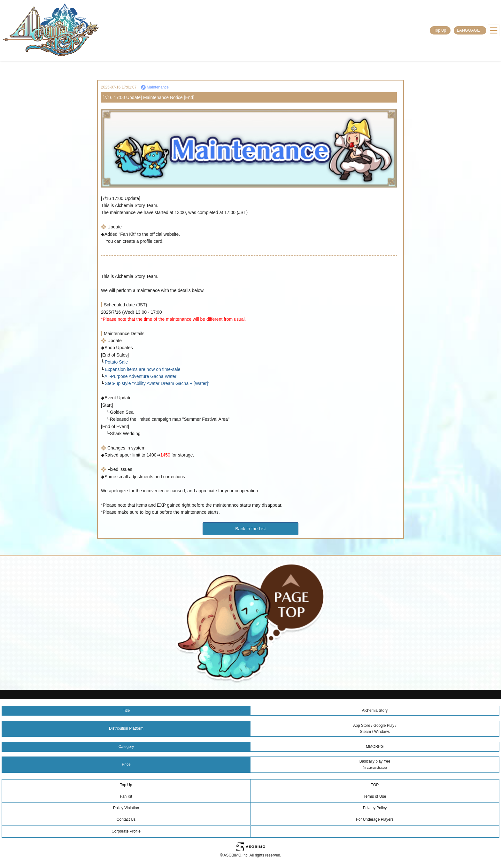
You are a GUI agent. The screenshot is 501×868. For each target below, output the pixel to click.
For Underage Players (375, 819)
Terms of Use (375, 796)
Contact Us (126, 819)
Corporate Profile (126, 831)
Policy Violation (126, 808)
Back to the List (250, 529)
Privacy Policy (375, 808)
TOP (375, 785)
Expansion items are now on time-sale (142, 369)
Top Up (440, 30)
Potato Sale (116, 362)
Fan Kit (126, 796)
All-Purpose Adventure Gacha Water (140, 376)
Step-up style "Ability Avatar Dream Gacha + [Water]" (157, 383)
